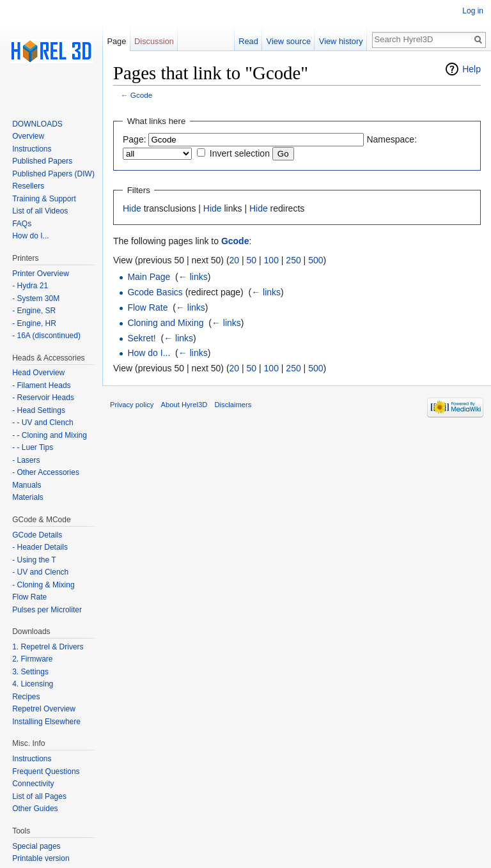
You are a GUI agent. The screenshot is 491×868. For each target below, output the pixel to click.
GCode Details (37, 535)
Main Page (149, 277)
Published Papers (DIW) (53, 174)
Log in (473, 11)
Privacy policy (132, 405)
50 (252, 260)
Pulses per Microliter (47, 610)
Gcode (142, 95)
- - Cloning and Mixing (50, 435)
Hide (132, 208)
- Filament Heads (41, 385)
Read (248, 41)
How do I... (149, 353)
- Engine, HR (34, 323)
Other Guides (35, 809)
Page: (135, 139)
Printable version (41, 858)
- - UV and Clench (43, 422)
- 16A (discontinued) (46, 336)
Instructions (32, 149)
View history (341, 41)
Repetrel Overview (44, 709)
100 (271, 260)
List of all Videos (40, 211)
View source (289, 41)
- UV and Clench (40, 572)
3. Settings (30, 672)
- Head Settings (39, 410)
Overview (28, 136)
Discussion (154, 41)
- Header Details (40, 547)
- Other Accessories (46, 472)
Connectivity (33, 784)
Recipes (26, 697)
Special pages (36, 846)
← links (193, 277)
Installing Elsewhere (46, 722)
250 (293, 260)
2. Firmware (32, 659)
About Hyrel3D (184, 405)
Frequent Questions (46, 771)
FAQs (22, 224)
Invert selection (240, 153)
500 (316, 260)
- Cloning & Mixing (43, 585)
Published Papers (42, 161)
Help (472, 69)
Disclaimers (233, 405)
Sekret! (141, 338)
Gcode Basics (155, 292)
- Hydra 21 (30, 286)
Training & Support (44, 199)
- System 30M (36, 298)
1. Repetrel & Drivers (48, 647)
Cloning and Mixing (165, 323)
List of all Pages (39, 796)
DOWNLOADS (37, 124)
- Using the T (34, 560)
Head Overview (38, 373)
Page (116, 41)
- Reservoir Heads (43, 398)
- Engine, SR (34, 311)
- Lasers (26, 460)
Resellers (28, 186)
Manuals (27, 485)
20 (235, 260)
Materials (28, 497)
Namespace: (392, 139)
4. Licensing (33, 684)
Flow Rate (147, 307)
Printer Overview (41, 274)
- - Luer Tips (33, 447)
